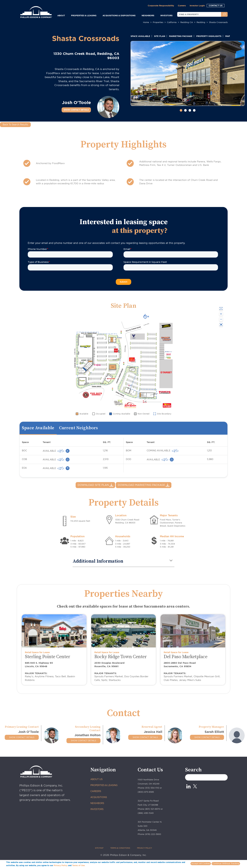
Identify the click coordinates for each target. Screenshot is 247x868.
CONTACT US (216, 6)
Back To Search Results (15, 125)
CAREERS (96, 791)
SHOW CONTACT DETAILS (76, 110)
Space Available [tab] (38, 428)
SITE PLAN (160, 36)
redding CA (187, 22)
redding (201, 22)
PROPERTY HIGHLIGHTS (209, 36)
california (172, 22)
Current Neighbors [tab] (79, 428)
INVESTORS (166, 15)
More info (90, 865)
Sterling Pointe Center (47, 657)
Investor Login (197, 6)
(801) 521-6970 (152, 809)
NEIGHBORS (148, 15)
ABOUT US (96, 779)
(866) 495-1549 (146, 813)
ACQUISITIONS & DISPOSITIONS (119, 15)
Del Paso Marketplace (185, 657)
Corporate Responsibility (161, 6)
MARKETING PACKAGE (181, 36)
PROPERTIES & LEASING (104, 785)
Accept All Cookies (201, 864)
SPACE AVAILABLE (140, 36)
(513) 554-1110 (152, 788)
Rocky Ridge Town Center (121, 657)
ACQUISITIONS (99, 797)
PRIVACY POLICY (145, 848)
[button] (139, 76)
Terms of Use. (79, 865)
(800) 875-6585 (146, 792)
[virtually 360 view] (61, 451)
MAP (228, 36)
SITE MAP (99, 848)
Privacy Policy (61, 865)
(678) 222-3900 (153, 834)
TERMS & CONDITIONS (120, 848)
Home (146, 22)
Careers (182, 6)
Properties (158, 22)
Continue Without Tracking (226, 864)
